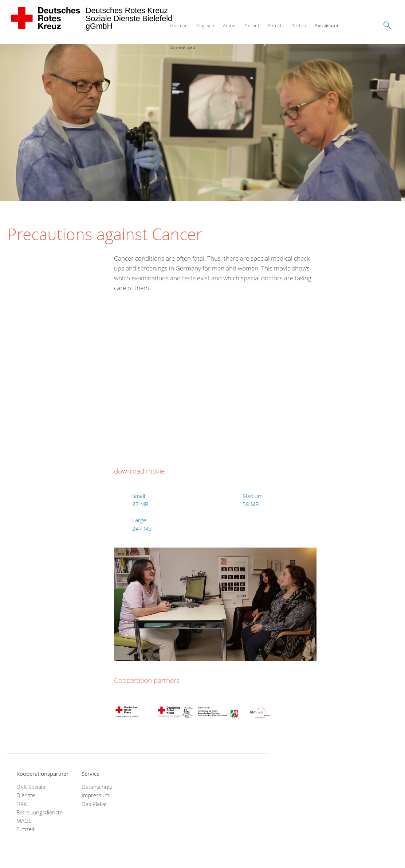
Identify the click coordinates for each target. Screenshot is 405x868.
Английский (183, 47)
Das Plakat (94, 804)
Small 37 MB (140, 500)
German (179, 26)
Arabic (230, 26)
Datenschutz (97, 787)
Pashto (299, 26)
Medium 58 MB (253, 500)
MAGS (24, 821)
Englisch (205, 26)
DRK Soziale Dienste (31, 791)
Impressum (95, 795)
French (275, 26)
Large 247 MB (142, 524)
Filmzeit (25, 829)
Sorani (252, 26)
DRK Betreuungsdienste (40, 808)
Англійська (327, 26)
